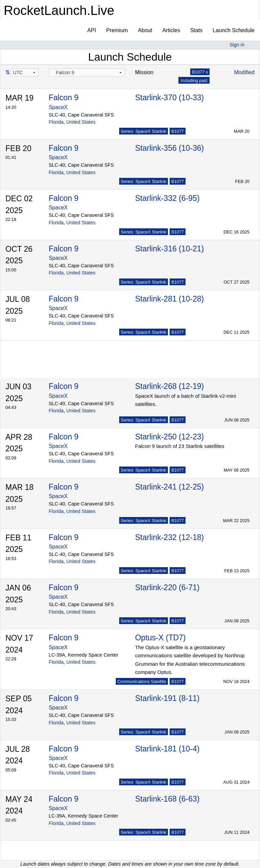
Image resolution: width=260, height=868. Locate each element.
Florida (56, 122)
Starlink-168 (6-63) (167, 799)
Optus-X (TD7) (160, 638)
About (145, 30)
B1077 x (200, 72)
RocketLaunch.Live (59, 10)
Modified (244, 72)
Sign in (237, 45)
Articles (171, 30)
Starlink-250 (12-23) (169, 437)
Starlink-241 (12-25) (169, 487)
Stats (196, 30)
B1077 (178, 131)
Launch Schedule (234, 30)
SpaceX (58, 107)
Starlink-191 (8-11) (167, 698)
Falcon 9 (64, 98)
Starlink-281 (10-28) (169, 299)
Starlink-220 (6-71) (167, 587)
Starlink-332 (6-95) (167, 198)
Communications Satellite (142, 681)
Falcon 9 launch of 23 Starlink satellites (180, 446)
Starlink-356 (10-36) (169, 148)
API (92, 30)
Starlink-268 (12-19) (169, 386)
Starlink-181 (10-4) (167, 749)
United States (81, 122)
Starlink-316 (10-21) (169, 249)
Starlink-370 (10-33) (169, 98)
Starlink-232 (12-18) (169, 537)
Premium (117, 30)
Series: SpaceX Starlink (144, 131)
